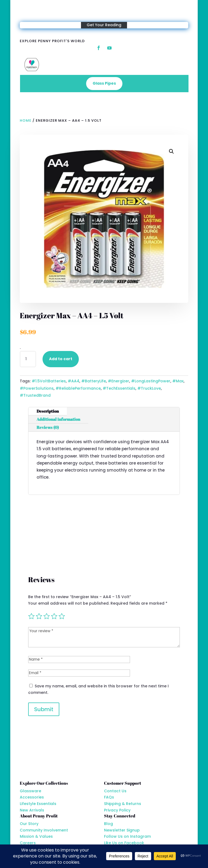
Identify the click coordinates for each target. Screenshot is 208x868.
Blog (108, 824)
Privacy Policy (117, 810)
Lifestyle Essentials (38, 804)
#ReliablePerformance (78, 388)
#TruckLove (149, 388)
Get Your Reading (104, 25)
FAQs (109, 797)
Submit (44, 709)
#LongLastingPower (151, 381)
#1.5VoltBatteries (49, 381)
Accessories (32, 797)
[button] (171, 151)
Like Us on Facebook (124, 843)
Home (26, 120)
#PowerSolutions (37, 388)
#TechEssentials (119, 388)
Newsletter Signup (122, 830)
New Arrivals (32, 810)
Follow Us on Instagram (127, 836)
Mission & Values (36, 836)
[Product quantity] (28, 359)
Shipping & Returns (123, 804)
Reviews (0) (48, 427)
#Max (178, 381)
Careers (28, 843)
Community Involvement (44, 830)
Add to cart (61, 359)
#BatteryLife (94, 381)
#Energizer (118, 381)
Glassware (30, 791)
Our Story (29, 824)
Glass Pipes (104, 83)
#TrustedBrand (35, 395)
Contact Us (115, 791)
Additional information (58, 419)
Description (48, 411)
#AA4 (74, 381)
